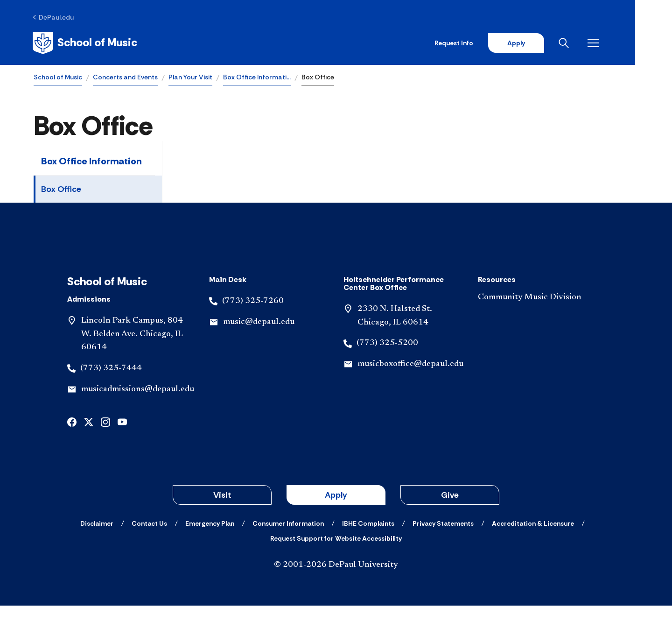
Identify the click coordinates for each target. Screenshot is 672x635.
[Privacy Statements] (443, 553)
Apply (552, 43)
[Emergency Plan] (210, 553)
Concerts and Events (125, 78)
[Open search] (602, 43)
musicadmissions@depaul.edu (138, 419)
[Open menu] (631, 43)
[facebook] (72, 451)
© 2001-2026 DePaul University (336, 594)
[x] (89, 451)
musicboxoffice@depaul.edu (410, 394)
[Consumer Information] (288, 553)
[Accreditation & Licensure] (533, 553)
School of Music (58, 78)
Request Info (489, 43)
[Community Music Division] (538, 327)
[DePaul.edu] (54, 17)
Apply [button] (336, 524)
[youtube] (122, 451)
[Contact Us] (149, 553)
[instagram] (105, 451)
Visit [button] (222, 524)
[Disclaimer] (97, 553)
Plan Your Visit (190, 78)
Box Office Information (91, 162)
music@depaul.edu (259, 351)
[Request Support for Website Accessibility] (336, 568)
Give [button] (450, 524)
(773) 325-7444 (111, 398)
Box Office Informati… (257, 78)
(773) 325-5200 (387, 373)
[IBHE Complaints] (368, 553)
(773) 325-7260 (253, 331)
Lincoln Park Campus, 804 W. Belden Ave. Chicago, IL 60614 (132, 364)
